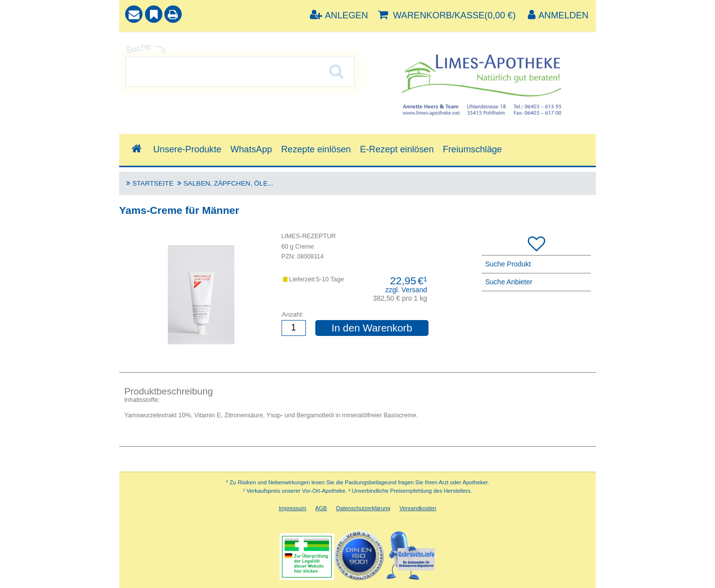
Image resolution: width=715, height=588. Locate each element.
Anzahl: (293, 314)
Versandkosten (418, 508)
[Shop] (136, 149)
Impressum (292, 508)
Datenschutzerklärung (363, 508)
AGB (321, 508)
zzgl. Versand (406, 290)
